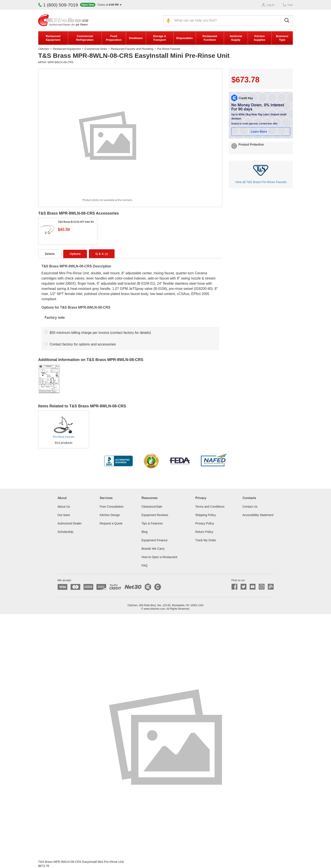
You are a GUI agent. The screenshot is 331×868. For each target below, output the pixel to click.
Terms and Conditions (210, 507)
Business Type (282, 38)
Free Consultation (112, 507)
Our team (64, 515)
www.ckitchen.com (154, 609)
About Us (64, 507)
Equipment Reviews (155, 515)
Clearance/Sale (152, 507)
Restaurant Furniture (210, 38)
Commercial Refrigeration (85, 38)
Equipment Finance (155, 540)
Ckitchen (44, 49)
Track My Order (206, 540)
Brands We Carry (153, 549)
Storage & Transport (159, 38)
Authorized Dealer (70, 523)
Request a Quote (111, 523)
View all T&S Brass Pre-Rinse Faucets (261, 182)
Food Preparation (114, 38)
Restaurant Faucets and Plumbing (132, 49)
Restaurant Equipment (53, 38)
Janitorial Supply (236, 38)
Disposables (185, 38)
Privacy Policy (205, 523)
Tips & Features (152, 523)
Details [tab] (50, 254)
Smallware (136, 38)
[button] (101, 5)
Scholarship (65, 532)
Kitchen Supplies (260, 38)
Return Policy (204, 532)
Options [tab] (75, 254)
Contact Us (250, 507)
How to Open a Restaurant (159, 557)
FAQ (145, 565)
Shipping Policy (206, 515)
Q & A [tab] (102, 254)
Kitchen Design (110, 515)
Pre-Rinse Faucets (169, 49)
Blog (145, 532)
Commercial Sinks (96, 49)
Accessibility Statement (258, 515)
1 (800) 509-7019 (58, 5)
